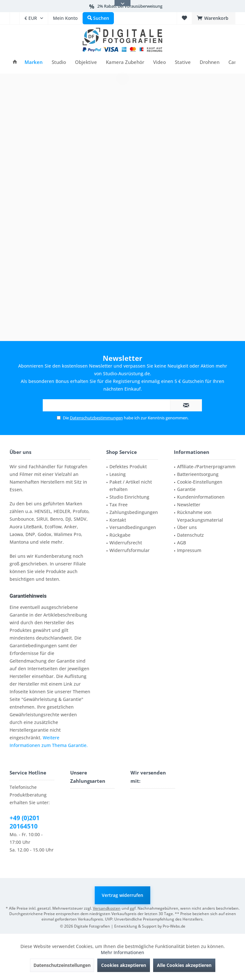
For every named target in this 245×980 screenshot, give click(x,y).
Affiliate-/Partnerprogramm (206, 467)
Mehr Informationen (122, 952)
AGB (182, 543)
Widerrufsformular (130, 550)
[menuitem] (15, 18)
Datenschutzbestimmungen (96, 418)
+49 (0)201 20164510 (25, 822)
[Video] (160, 62)
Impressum (189, 550)
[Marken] (34, 62)
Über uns (187, 527)
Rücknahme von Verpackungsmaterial (200, 516)
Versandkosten (107, 908)
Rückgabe (120, 535)
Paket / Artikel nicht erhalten (131, 486)
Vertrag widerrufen (122, 895)
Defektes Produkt (128, 467)
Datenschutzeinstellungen (62, 965)
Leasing (118, 474)
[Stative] (183, 62)
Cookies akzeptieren (124, 965)
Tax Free (119, 505)
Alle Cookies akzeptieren (184, 965)
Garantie (186, 489)
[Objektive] (86, 62)
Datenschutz (190, 535)
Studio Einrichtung (129, 497)
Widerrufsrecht (126, 543)
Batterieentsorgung (198, 474)
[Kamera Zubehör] (125, 62)
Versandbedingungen (133, 527)
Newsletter (189, 505)
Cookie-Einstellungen (200, 482)
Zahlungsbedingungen (134, 512)
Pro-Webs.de (174, 926)
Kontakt (118, 520)
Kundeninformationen (201, 497)
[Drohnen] (210, 62)
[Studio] (59, 62)
